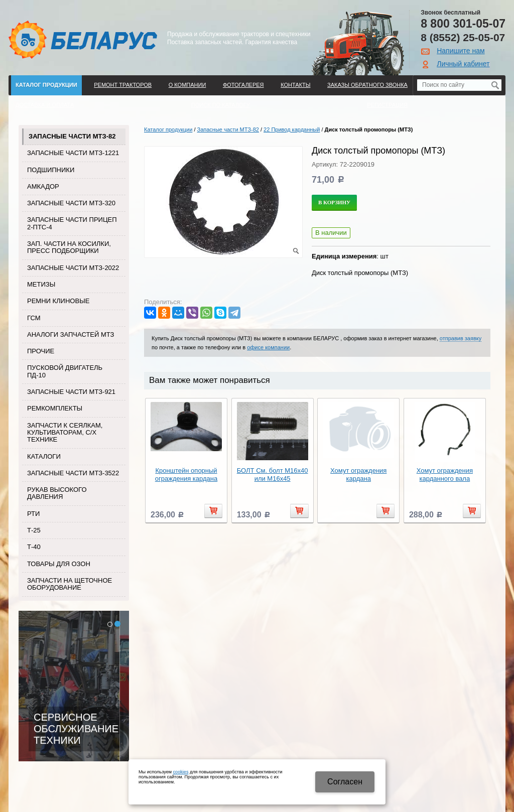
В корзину (334, 202)
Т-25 (34, 530)
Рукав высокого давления (57, 493)
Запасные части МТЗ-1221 (73, 153)
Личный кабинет (463, 64)
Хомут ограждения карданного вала (445, 475)
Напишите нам (461, 51)
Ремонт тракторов (123, 85)
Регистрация (387, 105)
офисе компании (268, 347)
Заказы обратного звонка (367, 85)
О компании (187, 85)
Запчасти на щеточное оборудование (70, 584)
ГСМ (34, 318)
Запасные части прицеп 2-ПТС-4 (72, 223)
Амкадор (43, 186)
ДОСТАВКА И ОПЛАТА (45, 105)
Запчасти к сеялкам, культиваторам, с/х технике (65, 433)
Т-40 (34, 547)
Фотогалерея (243, 85)
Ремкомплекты (55, 408)
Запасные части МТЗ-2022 (73, 268)
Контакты (295, 85)
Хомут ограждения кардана (358, 475)
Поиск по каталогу (221, 105)
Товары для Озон (59, 564)
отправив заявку (461, 338)
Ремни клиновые (58, 301)
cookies (181, 772)
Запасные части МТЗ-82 (72, 136)
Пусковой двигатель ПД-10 (65, 371)
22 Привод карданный (292, 129)
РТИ (33, 514)
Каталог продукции (46, 85)
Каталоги (44, 456)
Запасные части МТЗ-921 (71, 392)
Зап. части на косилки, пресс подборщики (69, 247)
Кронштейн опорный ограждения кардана (186, 475)
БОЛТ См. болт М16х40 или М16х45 (273, 475)
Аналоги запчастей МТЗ (71, 334)
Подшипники (51, 170)
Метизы (41, 284)
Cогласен (345, 782)
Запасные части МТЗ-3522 (73, 473)
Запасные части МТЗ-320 (71, 203)
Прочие (41, 351)
